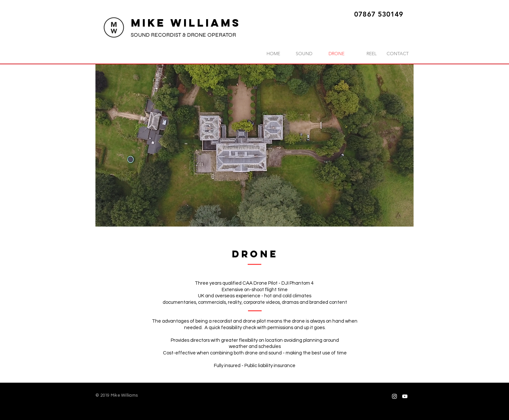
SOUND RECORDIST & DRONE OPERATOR (183, 35)
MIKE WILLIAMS (186, 23)
